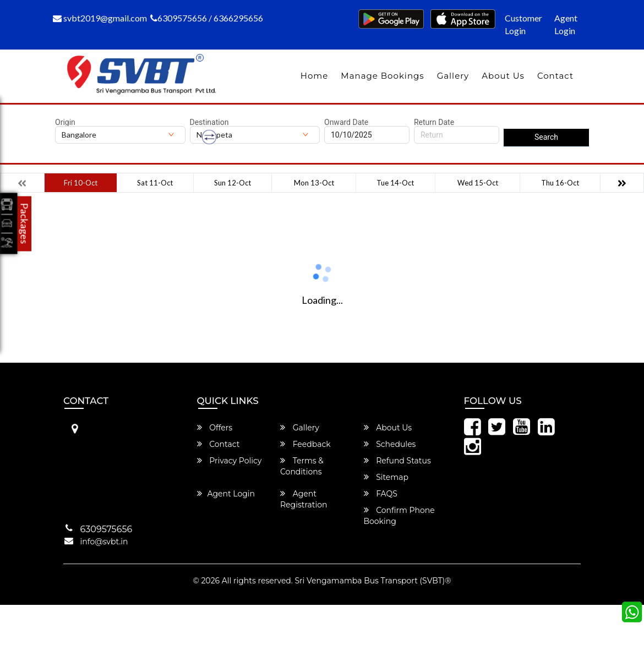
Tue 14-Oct (395, 183)
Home (315, 76)
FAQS (381, 494)
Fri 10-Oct (81, 183)
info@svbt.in (104, 542)
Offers (215, 428)
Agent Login (566, 24)
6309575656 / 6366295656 (207, 18)
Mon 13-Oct (314, 183)
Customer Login (523, 24)
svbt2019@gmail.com (100, 18)
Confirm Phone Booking (399, 516)
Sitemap (386, 477)
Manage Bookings (382, 76)
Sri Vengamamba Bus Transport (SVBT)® (373, 581)
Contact (555, 76)
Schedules (390, 444)
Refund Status (397, 461)
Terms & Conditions (302, 466)
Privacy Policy (230, 461)
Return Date (434, 122)
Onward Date (346, 122)
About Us (503, 76)
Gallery (453, 76)
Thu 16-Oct (560, 183)
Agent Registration (304, 499)
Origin (65, 122)
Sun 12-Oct (233, 183)
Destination (209, 122)
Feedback (305, 444)
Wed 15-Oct (478, 183)
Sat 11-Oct (155, 183)
